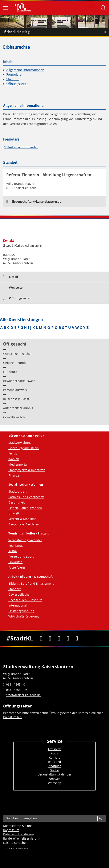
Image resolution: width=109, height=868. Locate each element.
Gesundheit (17, 502)
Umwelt (14, 513)
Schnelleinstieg (57, 32)
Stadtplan (55, 766)
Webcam (54, 779)
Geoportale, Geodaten (24, 524)
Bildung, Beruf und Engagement (31, 583)
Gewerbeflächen (20, 594)
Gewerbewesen (14, 417)
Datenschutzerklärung (19, 834)
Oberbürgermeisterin (24, 448)
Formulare (14, 74)
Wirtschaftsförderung (24, 616)
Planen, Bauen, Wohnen (25, 508)
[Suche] (100, 818)
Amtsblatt (55, 749)
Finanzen (15, 475)
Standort (13, 79)
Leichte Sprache (14, 843)
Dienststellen (12, 717)
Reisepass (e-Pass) (16, 399)
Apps (54, 753)
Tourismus (16, 546)
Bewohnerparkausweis (19, 381)
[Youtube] (59, 638)
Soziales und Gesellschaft (26, 497)
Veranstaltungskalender (25, 540)
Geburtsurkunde (15, 363)
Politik (13, 453)
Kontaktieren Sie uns (18, 826)
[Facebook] (41, 638)
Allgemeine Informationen (25, 70)
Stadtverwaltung (20, 443)
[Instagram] (68, 638)
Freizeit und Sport (21, 557)
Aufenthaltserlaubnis (18, 408)
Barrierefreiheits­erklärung (22, 838)
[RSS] (77, 638)
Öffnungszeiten (17, 84)
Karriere (55, 757)
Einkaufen (15, 562)
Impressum (11, 830)
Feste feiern (17, 567)
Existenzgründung (21, 611)
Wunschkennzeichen (18, 354)
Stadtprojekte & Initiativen (27, 470)
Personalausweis (15, 390)
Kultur (13, 551)
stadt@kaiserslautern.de (23, 695)
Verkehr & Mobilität (22, 519)
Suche (55, 770)
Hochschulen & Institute (25, 600)
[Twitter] (50, 638)
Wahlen (14, 459)
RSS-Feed (54, 762)
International (18, 605)
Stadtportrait (17, 491)
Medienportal (18, 464)
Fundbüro (10, 372)
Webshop (55, 783)
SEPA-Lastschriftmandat (21, 147)
